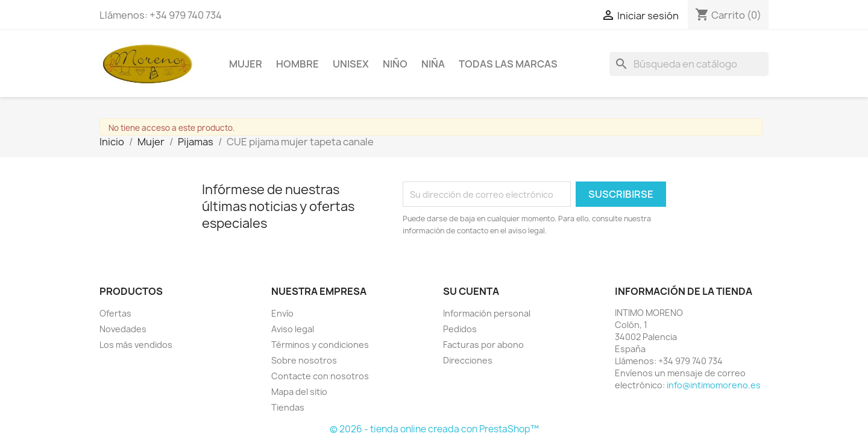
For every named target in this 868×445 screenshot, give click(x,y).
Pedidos (460, 329)
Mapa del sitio (299, 392)
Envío (282, 313)
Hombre (297, 64)
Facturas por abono (483, 345)
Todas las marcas (508, 64)
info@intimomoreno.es (714, 385)
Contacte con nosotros (320, 376)
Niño (395, 64)
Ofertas (115, 313)
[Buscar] (689, 64)
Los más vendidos (136, 345)
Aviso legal (293, 329)
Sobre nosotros (304, 360)
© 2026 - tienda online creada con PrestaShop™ (434, 429)
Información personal (487, 313)
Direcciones (468, 360)
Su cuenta (471, 291)
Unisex (351, 64)
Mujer (246, 64)
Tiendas (288, 407)
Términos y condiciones (320, 345)
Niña (433, 64)
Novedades (123, 329)
